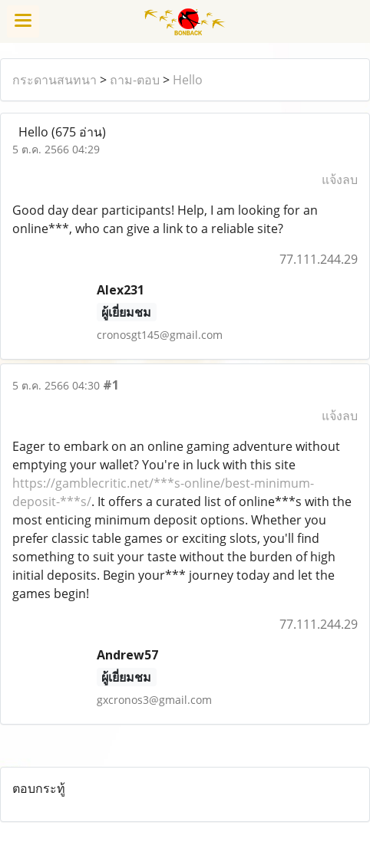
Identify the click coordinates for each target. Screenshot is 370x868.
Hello (188, 80)
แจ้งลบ (340, 179)
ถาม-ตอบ (135, 80)
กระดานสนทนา (55, 80)
